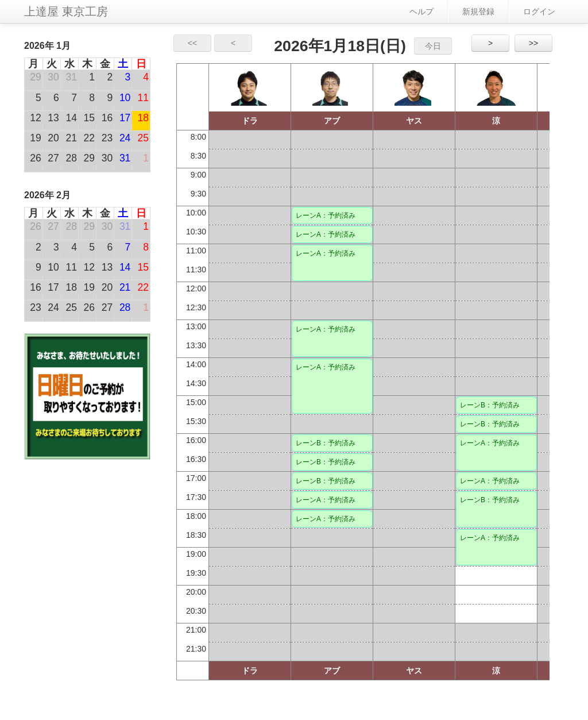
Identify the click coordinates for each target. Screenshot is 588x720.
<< (192, 43)
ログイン (539, 11)
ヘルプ (421, 11)
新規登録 (478, 11)
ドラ (250, 121)
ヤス (414, 121)
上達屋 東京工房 (66, 11)
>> (533, 43)
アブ (332, 121)
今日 (433, 46)
